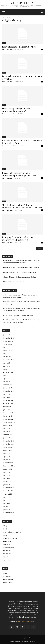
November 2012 (9, 463)
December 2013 (9, 441)
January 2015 (8, 416)
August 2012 (8, 469)
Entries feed (7, 576)
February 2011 (8, 506)
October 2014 (8, 419)
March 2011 (7, 503)
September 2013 (9, 447)
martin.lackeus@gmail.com (27, 621)
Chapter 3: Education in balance (14, 282)
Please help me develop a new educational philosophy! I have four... (20, 174)
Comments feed (9, 579)
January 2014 (8, 438)
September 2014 (9, 422)
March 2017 (7, 382)
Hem (4, 17)
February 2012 (8, 481)
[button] (4, 12)
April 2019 (7, 366)
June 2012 (7, 472)
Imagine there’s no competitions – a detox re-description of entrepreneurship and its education (23, 262)
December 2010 (9, 513)
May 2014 (7, 428)
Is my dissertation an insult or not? (19, 47)
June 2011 (7, 497)
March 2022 (7, 357)
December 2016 (9, 391)
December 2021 (9, 360)
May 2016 (7, 394)
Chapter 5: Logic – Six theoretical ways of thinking (20, 277)
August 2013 (8, 450)
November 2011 (9, 491)
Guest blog (7, 541)
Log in (5, 573)
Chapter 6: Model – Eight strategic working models (20, 272)
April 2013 (7, 457)
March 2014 (7, 432)
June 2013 (7, 453)
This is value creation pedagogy (23, 315)
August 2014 (8, 425)
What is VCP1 (8, 551)
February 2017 (8, 385)
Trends (12, 638)
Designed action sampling (12, 532)
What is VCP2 (8, 554)
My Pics (25, 638)
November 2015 (9, 400)
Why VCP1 (7, 557)
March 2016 (7, 397)
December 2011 (9, 488)
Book (5, 529)
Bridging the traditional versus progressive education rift (17, 238)
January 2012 (8, 485)
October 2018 (8, 372)
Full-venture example (10, 538)
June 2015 (7, 410)
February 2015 (8, 413)
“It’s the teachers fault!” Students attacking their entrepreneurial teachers (22, 206)
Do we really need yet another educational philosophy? (17, 110)
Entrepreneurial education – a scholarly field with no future (22, 142)
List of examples (9, 548)
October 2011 (8, 494)
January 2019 (8, 369)
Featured (6, 535)
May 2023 (7, 347)
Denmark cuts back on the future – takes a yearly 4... (22, 77)
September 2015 (9, 407)
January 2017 (8, 388)
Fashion (19, 638)
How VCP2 (7, 545)
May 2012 (7, 475)
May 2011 (7, 500)
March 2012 (7, 478)
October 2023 (8, 341)
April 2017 (7, 379)
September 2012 (9, 466)
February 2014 (8, 435)
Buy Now (32, 638)
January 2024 (8, 335)
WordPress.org (8, 583)
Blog (4, 43)
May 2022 (7, 354)
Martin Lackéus (7, 49)
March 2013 (7, 460)
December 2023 (9, 338)
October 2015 (8, 403)
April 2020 (7, 363)
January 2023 (8, 350)
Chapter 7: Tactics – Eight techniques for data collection (22, 268)
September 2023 (9, 344)
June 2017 (7, 375)
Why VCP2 (7, 560)
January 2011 (8, 510)
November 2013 (9, 444)
